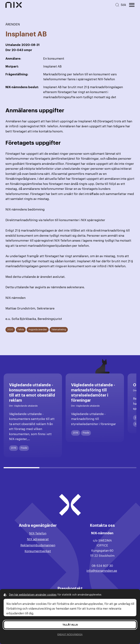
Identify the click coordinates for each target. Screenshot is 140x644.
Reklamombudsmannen (38, 545)
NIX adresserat (38, 539)
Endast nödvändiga (70, 634)
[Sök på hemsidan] (121, 5)
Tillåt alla (70, 625)
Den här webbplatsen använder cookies (33, 595)
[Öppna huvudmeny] (132, 5)
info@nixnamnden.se (102, 571)
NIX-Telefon (38, 533)
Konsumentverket (38, 551)
